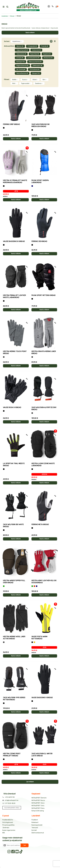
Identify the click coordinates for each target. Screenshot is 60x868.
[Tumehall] (4, 642)
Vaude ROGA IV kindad (12, 407)
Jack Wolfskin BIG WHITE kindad (13, 526)
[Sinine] (32, 186)
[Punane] (34, 586)
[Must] (32, 130)
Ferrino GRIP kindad (11, 124)
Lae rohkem (30, 782)
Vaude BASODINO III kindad (14, 241)
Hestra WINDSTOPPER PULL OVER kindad (14, 582)
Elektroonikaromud (38, 833)
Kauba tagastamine (9, 830)
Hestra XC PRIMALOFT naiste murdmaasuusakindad (15, 181)
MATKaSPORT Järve (38, 803)
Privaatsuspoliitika (8, 825)
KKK (4, 833)
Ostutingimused (8, 822)
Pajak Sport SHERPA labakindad (40, 181)
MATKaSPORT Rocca (38, 800)
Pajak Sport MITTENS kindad (44, 295)
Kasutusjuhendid (37, 825)
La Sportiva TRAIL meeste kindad (14, 465)
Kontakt (34, 830)
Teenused (35, 828)
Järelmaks (6, 828)
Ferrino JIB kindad (39, 241)
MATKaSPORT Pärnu (38, 808)
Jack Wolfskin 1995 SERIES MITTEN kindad (14, 699)
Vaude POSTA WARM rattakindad (39, 638)
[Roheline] (4, 586)
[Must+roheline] (4, 469)
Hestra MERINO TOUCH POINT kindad (15, 352)
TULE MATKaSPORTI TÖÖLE (12, 808)
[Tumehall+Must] (4, 128)
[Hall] (4, 357)
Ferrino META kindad (40, 524)
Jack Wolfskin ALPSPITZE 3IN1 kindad (44, 408)
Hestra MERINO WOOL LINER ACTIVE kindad (14, 638)
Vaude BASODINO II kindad (42, 698)
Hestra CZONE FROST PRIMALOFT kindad (12, 755)
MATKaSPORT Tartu (38, 806)
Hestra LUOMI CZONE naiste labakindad (43, 465)
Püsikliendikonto (8, 820)
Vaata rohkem (30, 33)
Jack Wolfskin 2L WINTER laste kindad (42, 755)
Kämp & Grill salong (38, 811)
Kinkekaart (35, 822)
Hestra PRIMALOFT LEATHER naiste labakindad (14, 296)
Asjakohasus (17, 41)
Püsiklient (35, 820)
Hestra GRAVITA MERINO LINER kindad (44, 352)
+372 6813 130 (10, 797)
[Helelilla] (4, 186)
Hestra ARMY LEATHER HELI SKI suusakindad (44, 582)
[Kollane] (34, 642)
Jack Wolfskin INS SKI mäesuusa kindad (41, 125)
